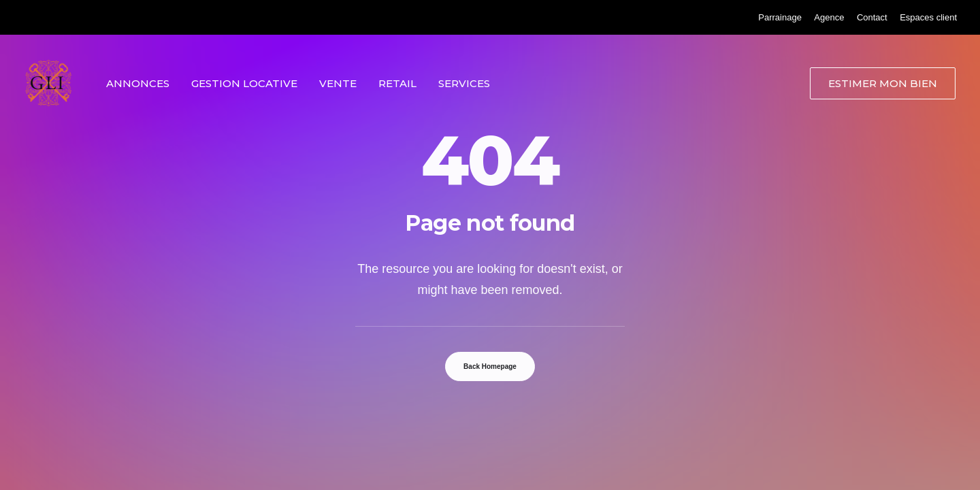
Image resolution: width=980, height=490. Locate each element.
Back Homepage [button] (490, 366)
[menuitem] (780, 17)
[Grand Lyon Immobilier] (48, 83)
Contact (872, 17)
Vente (338, 83)
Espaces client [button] (928, 17)
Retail (397, 83)
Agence (829, 17)
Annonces (138, 83)
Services (464, 83)
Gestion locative (244, 83)
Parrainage (780, 17)
